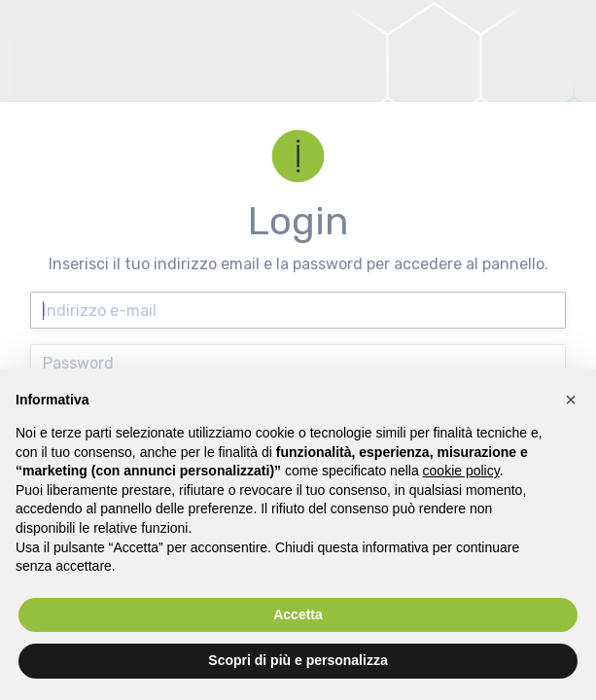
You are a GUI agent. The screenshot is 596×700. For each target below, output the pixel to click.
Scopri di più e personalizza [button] (298, 660)
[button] (571, 400)
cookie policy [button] (461, 471)
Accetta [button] (298, 614)
